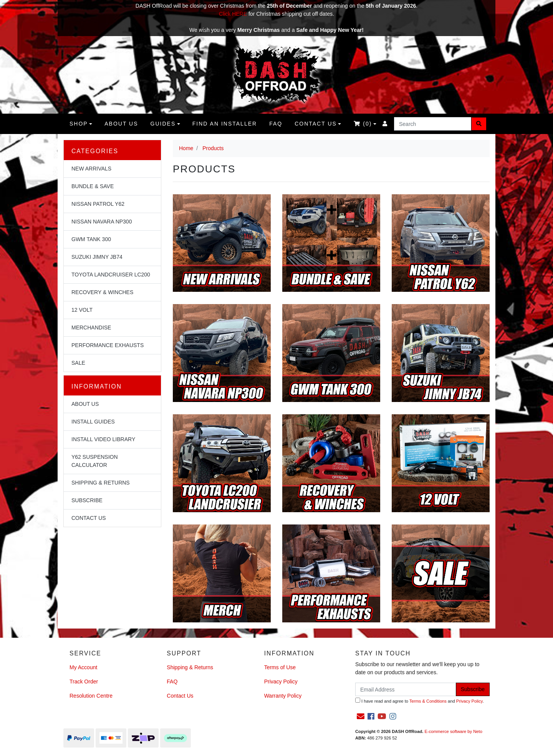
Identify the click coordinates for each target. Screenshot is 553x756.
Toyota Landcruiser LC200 (111, 275)
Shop (79, 124)
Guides (163, 124)
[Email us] (361, 716)
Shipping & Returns (101, 483)
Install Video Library (103, 439)
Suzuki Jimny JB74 (97, 257)
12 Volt (82, 310)
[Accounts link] (385, 124)
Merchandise (91, 328)
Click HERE (233, 14)
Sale (78, 363)
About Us (85, 404)
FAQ (276, 124)
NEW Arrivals (91, 169)
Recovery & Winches (102, 292)
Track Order (84, 682)
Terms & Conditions (428, 701)
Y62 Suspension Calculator (95, 461)
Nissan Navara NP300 (102, 222)
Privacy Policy (281, 682)
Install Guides (93, 422)
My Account (83, 667)
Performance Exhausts (108, 345)
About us (121, 124)
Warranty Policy (283, 696)
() (363, 124)
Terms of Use (280, 667)
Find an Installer (225, 124)
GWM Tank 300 (91, 239)
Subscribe (87, 500)
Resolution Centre (91, 696)
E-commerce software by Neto (453, 731)
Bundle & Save (93, 186)
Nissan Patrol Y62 (98, 204)
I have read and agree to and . (420, 701)
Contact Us (316, 124)
